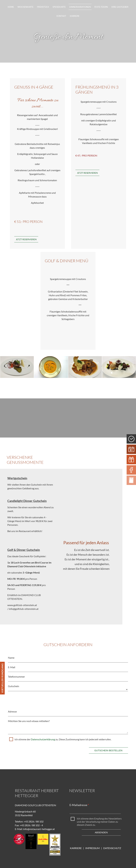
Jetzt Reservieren (26, 239)
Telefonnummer (16, 677)
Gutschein (14, 686)
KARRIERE (76, 848)
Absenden (101, 832)
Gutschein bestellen (108, 750)
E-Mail (12, 667)
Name (11, 658)
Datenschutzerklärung (43, 739)
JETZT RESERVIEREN (87, 173)
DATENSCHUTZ (112, 848)
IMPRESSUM (93, 848)
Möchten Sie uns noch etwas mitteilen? (29, 721)
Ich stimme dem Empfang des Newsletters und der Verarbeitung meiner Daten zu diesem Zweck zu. (99, 822)
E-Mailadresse (78, 805)
